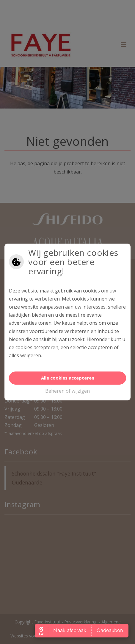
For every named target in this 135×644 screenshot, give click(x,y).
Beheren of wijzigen (67, 391)
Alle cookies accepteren (68, 378)
